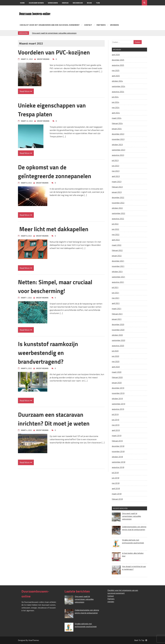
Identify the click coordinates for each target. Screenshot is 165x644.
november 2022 (118, 203)
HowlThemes (34, 640)
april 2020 (116, 367)
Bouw (89, 3)
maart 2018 (117, 494)
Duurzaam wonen (36, 3)
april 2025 (116, 76)
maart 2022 (117, 245)
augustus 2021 (118, 282)
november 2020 (118, 330)
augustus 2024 (118, 92)
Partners (101, 25)
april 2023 (116, 176)
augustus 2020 (118, 346)
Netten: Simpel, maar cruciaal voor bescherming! (55, 286)
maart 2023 (117, 182)
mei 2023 (116, 171)
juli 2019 (115, 414)
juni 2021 (115, 293)
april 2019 (116, 430)
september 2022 (118, 213)
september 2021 (118, 277)
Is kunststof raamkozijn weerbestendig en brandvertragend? (48, 353)
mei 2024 (116, 107)
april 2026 (116, 55)
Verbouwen (53, 3)
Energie (65, 3)
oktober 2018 (117, 457)
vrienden (114, 25)
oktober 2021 (117, 271)
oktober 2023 (117, 145)
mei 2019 (116, 425)
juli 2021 (115, 287)
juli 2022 (115, 224)
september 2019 (118, 404)
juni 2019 (115, 420)
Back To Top (141, 640)
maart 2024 (117, 118)
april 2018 (116, 488)
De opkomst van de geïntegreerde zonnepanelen (55, 171)
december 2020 (118, 324)
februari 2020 (117, 377)
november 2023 (118, 139)
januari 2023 (117, 192)
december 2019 (118, 388)
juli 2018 (115, 473)
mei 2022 (116, 234)
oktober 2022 (117, 208)
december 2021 (118, 261)
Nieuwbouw (78, 3)
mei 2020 (116, 361)
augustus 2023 (118, 155)
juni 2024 (115, 102)
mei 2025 (116, 70)
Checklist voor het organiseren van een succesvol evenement (50, 25)
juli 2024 (115, 97)
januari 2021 (117, 319)
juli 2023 (115, 160)
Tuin (98, 3)
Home (22, 3)
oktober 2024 (117, 81)
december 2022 (118, 197)
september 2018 (118, 462)
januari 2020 (117, 383)
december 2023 (118, 134)
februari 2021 (117, 314)
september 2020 (118, 340)
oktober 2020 (117, 335)
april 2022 (116, 240)
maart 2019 (117, 436)
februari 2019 (117, 441)
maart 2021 (117, 309)
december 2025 (118, 60)
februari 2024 (117, 123)
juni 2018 (115, 478)
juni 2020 (115, 356)
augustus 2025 (118, 65)
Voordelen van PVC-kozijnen (54, 52)
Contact (24, 8)
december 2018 (118, 446)
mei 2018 (116, 483)
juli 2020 (115, 351)
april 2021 (116, 303)
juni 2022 (115, 229)
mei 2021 (116, 298)
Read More (26, 91)
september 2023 (118, 150)
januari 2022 (117, 256)
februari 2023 (117, 187)
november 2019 (118, 393)
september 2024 (118, 86)
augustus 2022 (118, 219)
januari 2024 (117, 129)
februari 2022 (117, 250)
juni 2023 (115, 166)
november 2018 (118, 451)
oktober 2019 (117, 398)
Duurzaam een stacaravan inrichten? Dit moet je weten (54, 419)
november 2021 (118, 266)
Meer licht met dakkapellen (53, 229)
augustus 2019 (118, 409)
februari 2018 (117, 499)
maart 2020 (117, 372)
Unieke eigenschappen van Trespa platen (52, 110)
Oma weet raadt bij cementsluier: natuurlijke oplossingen (54, 33)
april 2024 (116, 113)
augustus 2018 (118, 467)
